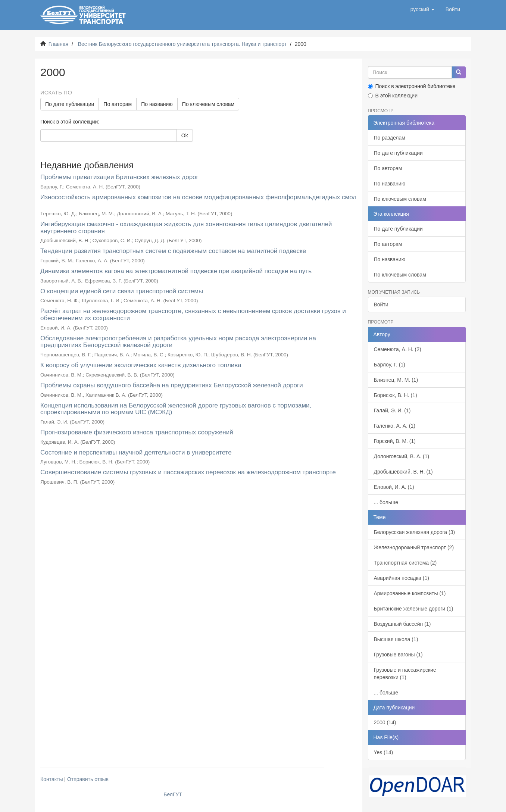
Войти (381, 304)
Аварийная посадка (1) (402, 578)
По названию (157, 104)
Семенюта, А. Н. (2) (398, 349)
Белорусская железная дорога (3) (415, 532)
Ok (185, 135)
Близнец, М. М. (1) (396, 380)
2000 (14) (385, 722)
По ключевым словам (208, 104)
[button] (422, 9)
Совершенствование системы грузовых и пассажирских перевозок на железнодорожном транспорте (188, 472)
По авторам (118, 104)
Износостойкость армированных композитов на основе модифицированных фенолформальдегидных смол (198, 197)
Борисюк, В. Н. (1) (396, 395)
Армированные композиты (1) (410, 593)
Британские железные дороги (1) (414, 609)
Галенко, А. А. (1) (395, 426)
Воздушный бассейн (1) (402, 624)
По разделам (390, 138)
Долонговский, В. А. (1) (402, 456)
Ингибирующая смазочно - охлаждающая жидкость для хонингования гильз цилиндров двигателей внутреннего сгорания (186, 228)
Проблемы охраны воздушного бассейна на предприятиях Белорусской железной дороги (172, 385)
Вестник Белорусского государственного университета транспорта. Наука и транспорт (182, 44)
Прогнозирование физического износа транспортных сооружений (137, 432)
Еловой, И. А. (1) (394, 487)
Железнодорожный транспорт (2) (414, 547)
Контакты (51, 779)
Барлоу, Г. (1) (390, 365)
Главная (58, 44)
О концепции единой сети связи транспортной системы (122, 291)
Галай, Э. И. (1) (392, 410)
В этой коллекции (393, 96)
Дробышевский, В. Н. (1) (403, 472)
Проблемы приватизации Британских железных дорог (119, 177)
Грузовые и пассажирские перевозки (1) (405, 674)
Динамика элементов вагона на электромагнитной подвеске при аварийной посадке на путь (176, 271)
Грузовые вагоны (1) (398, 655)
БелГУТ (173, 794)
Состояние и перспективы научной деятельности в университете (136, 452)
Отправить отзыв (88, 779)
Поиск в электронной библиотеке (412, 86)
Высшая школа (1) (396, 639)
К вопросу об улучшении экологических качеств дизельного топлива (141, 365)
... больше (386, 502)
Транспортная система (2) (405, 563)
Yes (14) (384, 752)
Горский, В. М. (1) (395, 441)
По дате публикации (70, 104)
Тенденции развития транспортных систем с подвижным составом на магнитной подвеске (173, 251)
